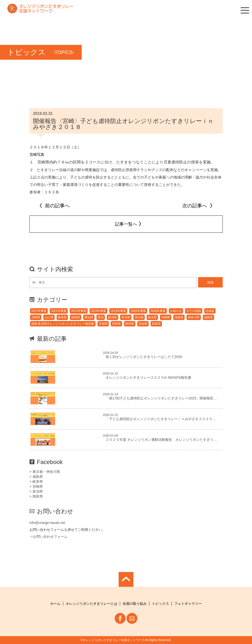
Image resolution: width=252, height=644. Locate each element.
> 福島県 (36, 477)
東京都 (139, 317)
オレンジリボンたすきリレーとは (92, 604)
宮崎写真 (37, 154)
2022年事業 (79, 311)
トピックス (160, 604)
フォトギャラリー (188, 604)
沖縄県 (166, 317)
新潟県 (112, 317)
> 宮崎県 (36, 486)
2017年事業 (39, 311)
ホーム (55, 604)
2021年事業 (59, 311)
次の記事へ (198, 206)
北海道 (210, 311)
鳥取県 (156, 324)
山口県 (49, 317)
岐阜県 (62, 317)
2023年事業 (99, 311)
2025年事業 (138, 311)
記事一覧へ (126, 224)
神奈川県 (194, 317)
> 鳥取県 (36, 496)
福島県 (208, 317)
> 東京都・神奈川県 (45, 472)
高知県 (143, 324)
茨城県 (103, 324)
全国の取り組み (135, 604)
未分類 (126, 317)
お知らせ (176, 311)
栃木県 (152, 317)
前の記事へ (54, 206)
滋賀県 (179, 317)
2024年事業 (118, 311)
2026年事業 (158, 311)
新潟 (101, 317)
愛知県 (89, 317)
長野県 (116, 324)
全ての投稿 (194, 311)
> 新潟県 (36, 491)
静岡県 (130, 324)
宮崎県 (36, 317)
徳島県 (76, 317)
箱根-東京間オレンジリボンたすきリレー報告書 (63, 324)
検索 (210, 282)
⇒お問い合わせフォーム (48, 537)
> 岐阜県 (36, 482)
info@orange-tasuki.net (47, 523)
